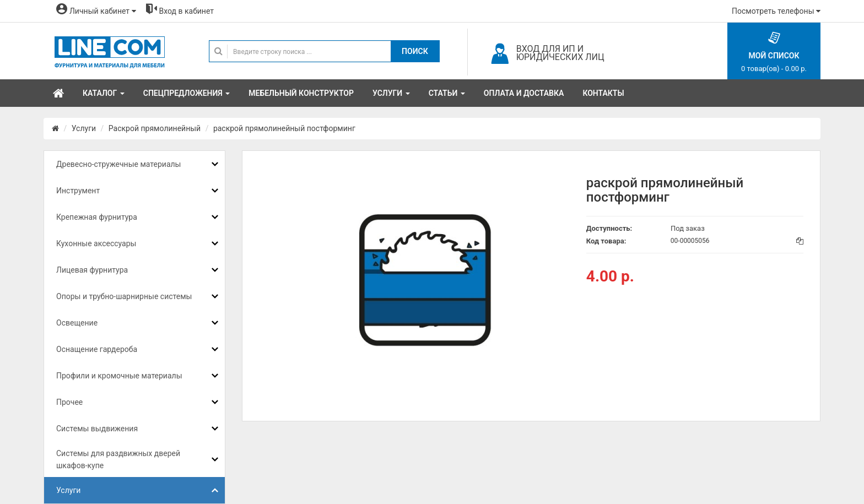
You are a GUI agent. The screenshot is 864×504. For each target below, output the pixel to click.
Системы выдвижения (97, 429)
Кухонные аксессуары (96, 243)
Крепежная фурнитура (97, 217)
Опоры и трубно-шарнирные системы (124, 296)
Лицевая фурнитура (92, 270)
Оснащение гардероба (97, 349)
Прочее (69, 402)
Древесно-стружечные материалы (118, 164)
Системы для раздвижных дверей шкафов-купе (118, 459)
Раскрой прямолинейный (155, 128)
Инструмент (78, 191)
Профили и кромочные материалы (119, 376)
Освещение (77, 323)
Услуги (84, 128)
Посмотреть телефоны (776, 11)
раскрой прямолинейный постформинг (284, 128)
